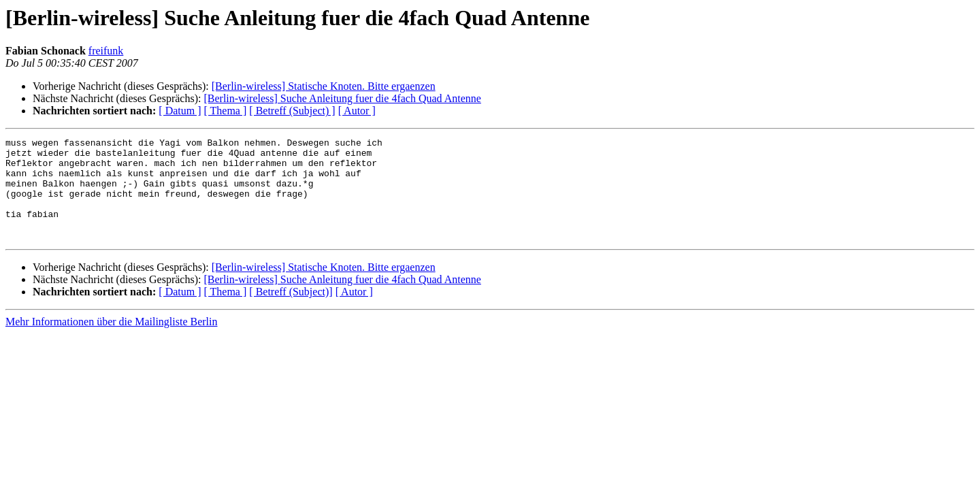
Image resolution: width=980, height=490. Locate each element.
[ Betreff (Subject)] (291, 312)
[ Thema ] (226, 111)
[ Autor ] (357, 111)
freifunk (106, 51)
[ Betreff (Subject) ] (292, 111)
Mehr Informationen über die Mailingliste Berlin (111, 342)
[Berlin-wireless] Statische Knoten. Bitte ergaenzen (324, 86)
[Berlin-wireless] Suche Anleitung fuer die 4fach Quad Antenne (342, 98)
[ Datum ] (180, 111)
